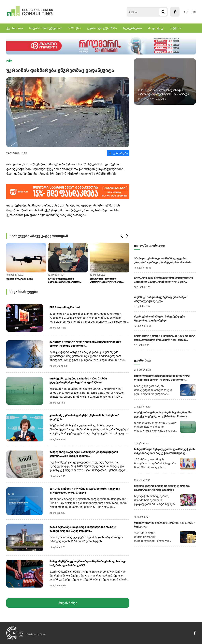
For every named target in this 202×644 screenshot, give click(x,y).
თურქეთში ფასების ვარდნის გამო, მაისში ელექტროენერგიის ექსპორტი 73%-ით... (78, 381)
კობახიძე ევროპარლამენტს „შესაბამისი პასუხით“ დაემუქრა (84, 417)
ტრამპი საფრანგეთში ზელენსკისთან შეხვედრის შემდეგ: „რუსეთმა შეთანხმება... (67, 280)
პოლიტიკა (156, 28)
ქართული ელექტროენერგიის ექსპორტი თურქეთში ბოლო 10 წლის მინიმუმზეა (85, 344)
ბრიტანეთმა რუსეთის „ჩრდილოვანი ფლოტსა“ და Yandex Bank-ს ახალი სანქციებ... (109, 280)
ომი (9, 61)
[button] (121, 236)
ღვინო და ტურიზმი (102, 28)
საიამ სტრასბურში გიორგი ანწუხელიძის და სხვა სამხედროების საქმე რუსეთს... (83, 529)
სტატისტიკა (132, 28)
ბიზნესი (74, 28)
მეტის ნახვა (68, 603)
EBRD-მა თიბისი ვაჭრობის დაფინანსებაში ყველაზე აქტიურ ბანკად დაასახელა (85, 491)
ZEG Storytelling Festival (65, 307)
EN (194, 12)
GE (186, 12)
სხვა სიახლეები (24, 292)
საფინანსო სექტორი (45, 28)
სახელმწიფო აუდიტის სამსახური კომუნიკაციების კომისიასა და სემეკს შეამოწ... (84, 454)
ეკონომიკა (15, 28)
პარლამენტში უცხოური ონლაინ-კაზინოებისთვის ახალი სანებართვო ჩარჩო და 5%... (88, 563)
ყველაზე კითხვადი (149, 245)
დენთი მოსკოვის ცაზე (20, 279)
